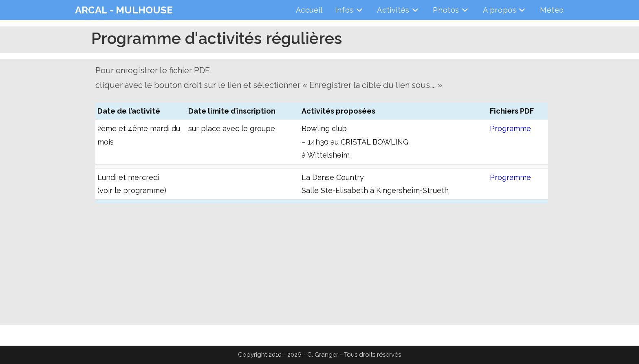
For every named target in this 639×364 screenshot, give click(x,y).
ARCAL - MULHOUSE (124, 10)
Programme (510, 128)
